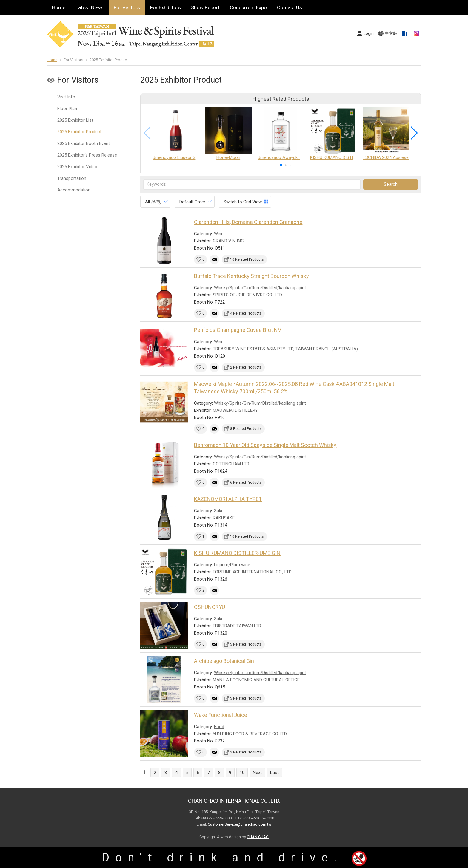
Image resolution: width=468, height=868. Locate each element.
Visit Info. (67, 97)
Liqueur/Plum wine (232, 565)
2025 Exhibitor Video (77, 167)
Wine (219, 234)
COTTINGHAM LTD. (231, 464)
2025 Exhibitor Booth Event (84, 143)
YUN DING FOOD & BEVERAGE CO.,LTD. (250, 734)
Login (369, 33)
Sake (219, 511)
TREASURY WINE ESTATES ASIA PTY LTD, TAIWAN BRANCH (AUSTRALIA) (285, 349)
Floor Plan (67, 109)
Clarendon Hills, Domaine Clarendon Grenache (248, 222)
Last (274, 773)
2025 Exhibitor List (75, 120)
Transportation (72, 178)
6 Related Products (246, 482)
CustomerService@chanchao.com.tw (240, 824)
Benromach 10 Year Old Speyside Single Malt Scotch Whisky (265, 445)
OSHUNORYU (210, 607)
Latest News (90, 7)
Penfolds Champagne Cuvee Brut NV (238, 330)
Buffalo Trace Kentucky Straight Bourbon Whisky (251, 276)
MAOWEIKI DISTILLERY (235, 410)
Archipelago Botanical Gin (224, 661)
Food (219, 727)
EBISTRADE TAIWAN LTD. (237, 626)
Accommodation (74, 190)
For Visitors (127, 7)
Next (257, 773)
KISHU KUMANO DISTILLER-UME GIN (237, 553)
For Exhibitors (166, 7)
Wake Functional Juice (221, 715)
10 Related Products (247, 259)
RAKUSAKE (224, 518)
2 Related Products (246, 367)
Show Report (205, 7)
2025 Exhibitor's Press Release (87, 155)
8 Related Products (246, 429)
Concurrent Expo (248, 7)
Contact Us (290, 7)
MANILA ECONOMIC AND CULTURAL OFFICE (256, 680)
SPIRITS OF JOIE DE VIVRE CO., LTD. (248, 295)
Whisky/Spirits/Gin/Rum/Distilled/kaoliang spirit (260, 288)
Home (59, 7)
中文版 (391, 33)
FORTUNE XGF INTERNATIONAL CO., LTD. (253, 572)
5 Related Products (246, 644)
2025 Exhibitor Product (79, 132)
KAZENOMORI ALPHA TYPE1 (228, 499)
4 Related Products (246, 313)
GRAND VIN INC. (229, 241)
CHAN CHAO (258, 837)
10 (242, 773)
